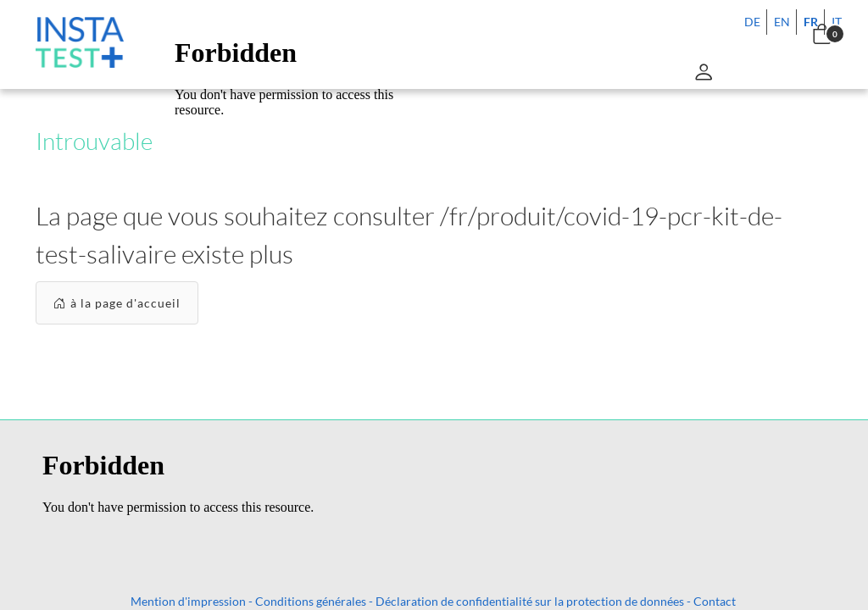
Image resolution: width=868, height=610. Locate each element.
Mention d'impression (188, 601)
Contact (715, 601)
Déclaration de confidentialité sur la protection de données (530, 601)
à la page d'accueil (117, 303)
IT (837, 22)
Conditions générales (311, 601)
